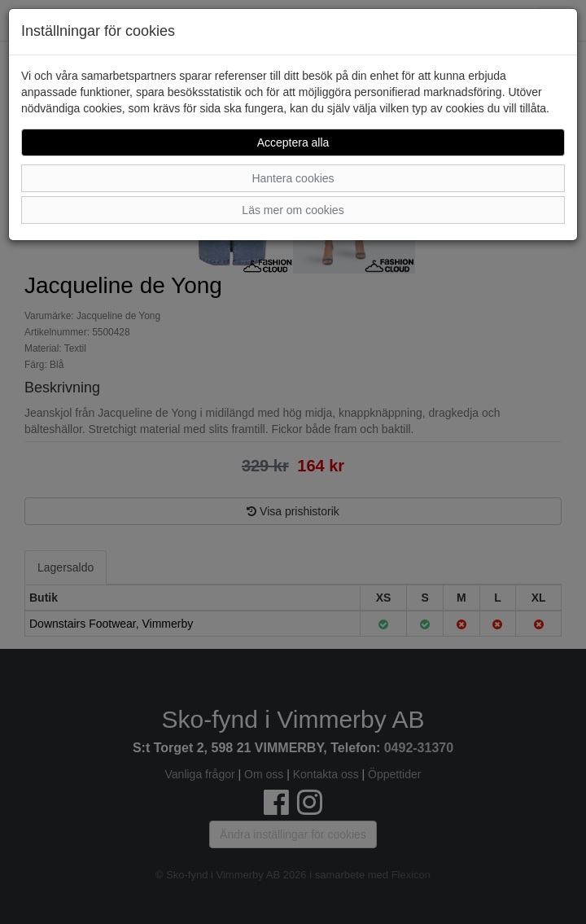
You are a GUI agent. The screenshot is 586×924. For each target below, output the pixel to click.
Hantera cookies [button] (293, 178)
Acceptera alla (293, 142)
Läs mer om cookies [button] (293, 210)
